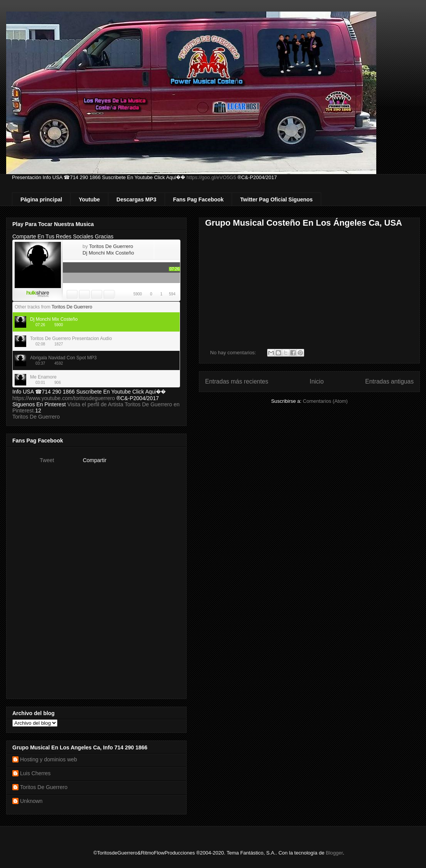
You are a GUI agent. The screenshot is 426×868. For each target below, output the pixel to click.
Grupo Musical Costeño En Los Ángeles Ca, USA (304, 223)
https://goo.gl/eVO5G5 (211, 177)
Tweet (47, 460)
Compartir (95, 460)
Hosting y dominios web (49, 759)
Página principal (41, 199)
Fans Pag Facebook (198, 199)
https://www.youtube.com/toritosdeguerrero (64, 398)
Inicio (317, 381)
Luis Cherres (35, 773)
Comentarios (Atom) (325, 401)
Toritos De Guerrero (36, 417)
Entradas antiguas (389, 381)
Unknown (31, 801)
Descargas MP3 (136, 199)
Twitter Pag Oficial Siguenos (276, 199)
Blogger (334, 853)
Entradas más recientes (237, 381)
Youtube (89, 199)
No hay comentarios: (234, 353)
